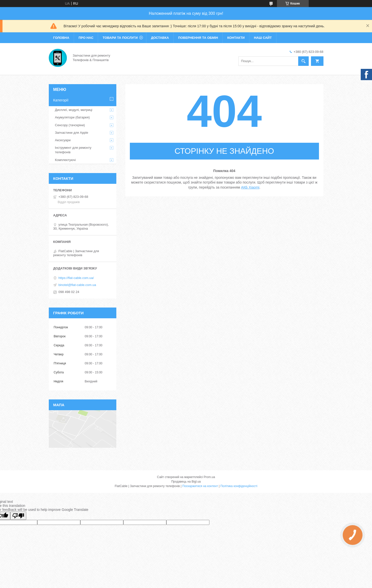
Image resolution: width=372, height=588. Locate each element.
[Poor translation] (18, 516)
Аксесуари (63, 140)
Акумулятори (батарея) (72, 117)
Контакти (236, 38)
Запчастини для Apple (72, 133)
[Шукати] (303, 61)
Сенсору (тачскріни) (70, 125)
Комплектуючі (65, 160)
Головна (61, 38)
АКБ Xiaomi (250, 187)
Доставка (160, 38)
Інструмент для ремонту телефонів (73, 150)
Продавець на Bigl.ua (186, 482)
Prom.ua (209, 477)
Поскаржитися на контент (200, 486)
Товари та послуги (120, 38)
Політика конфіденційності (239, 486)
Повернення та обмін (198, 38)
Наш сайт (263, 38)
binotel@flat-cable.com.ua (77, 285)
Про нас (86, 38)
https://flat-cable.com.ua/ (76, 278)
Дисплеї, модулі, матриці (74, 110)
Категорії (61, 100)
